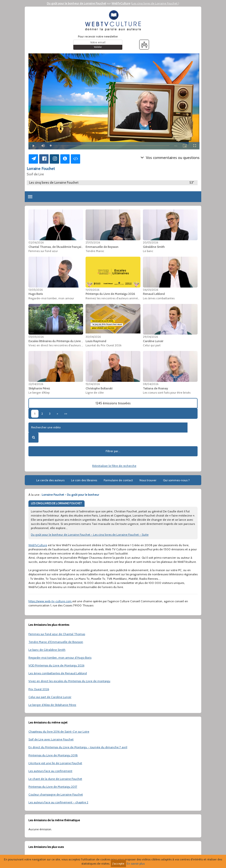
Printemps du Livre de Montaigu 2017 (53, 787)
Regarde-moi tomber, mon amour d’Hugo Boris (60, 657)
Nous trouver (148, 480)
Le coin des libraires (84, 480)
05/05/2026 (36, 337)
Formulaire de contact (118, 480)
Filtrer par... (113, 451)
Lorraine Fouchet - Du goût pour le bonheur (70, 495)
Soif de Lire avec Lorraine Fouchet (51, 739)
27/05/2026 (93, 242)
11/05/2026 (92, 290)
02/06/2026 (36, 242)
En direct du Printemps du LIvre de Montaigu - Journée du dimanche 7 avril (78, 747)
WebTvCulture (121, 3)
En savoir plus (136, 863)
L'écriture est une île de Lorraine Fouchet (55, 763)
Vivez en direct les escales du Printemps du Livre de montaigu (69, 681)
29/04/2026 (150, 337)
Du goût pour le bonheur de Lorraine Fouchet (76, 3)
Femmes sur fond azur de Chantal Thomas (57, 634)
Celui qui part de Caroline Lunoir (50, 697)
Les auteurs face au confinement (50, 771)
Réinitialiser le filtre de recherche (114, 466)
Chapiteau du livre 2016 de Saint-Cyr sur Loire (59, 731)
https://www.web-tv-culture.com (50, 601)
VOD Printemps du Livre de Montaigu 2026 (56, 665)
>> (66, 414)
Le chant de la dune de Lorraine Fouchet (55, 779)
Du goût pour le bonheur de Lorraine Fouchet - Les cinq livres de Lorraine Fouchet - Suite (90, 535)
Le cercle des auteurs (50, 480)
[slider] (110, 146)
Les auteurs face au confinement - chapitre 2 (58, 802)
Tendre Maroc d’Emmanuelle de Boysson (56, 642)
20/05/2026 (151, 242)
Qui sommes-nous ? (176, 480)
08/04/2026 (151, 384)
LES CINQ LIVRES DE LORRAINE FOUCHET (56, 503)
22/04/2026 (36, 384)
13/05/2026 (36, 290)
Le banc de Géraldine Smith (47, 650)
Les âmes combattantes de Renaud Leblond (58, 673)
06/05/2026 (151, 290)
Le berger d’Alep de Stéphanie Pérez (52, 705)
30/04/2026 (93, 337)
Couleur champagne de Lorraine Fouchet (56, 794)
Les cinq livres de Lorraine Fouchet (155, 3)
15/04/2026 (93, 384)
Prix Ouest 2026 (39, 689)
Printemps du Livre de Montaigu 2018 (53, 755)
